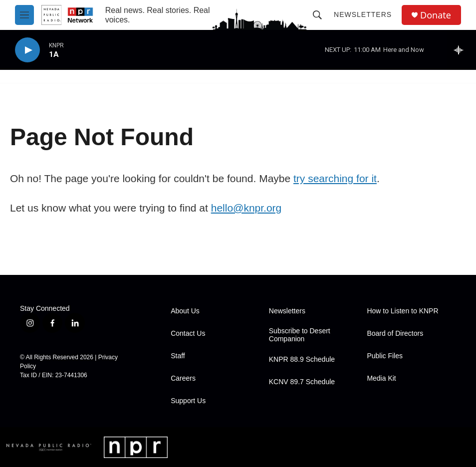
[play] (27, 50)
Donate (436, 15)
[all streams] (461, 50)
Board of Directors (395, 334)
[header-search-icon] (317, 15)
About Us (185, 311)
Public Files (385, 356)
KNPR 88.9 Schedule (302, 359)
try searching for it (335, 178)
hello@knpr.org (246, 208)
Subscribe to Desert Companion (300, 335)
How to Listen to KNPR (402, 311)
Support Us (188, 401)
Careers (183, 378)
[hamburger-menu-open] (24, 15)
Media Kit (381, 378)
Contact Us (188, 334)
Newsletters (363, 14)
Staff (178, 356)
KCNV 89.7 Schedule (302, 382)
